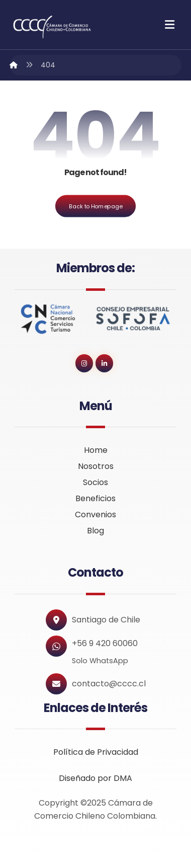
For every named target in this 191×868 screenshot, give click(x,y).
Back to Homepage (95, 206)
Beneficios (95, 498)
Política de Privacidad (96, 752)
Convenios (95, 515)
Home (96, 450)
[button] (170, 25)
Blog (95, 531)
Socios (95, 482)
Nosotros (96, 466)
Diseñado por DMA (95, 778)
